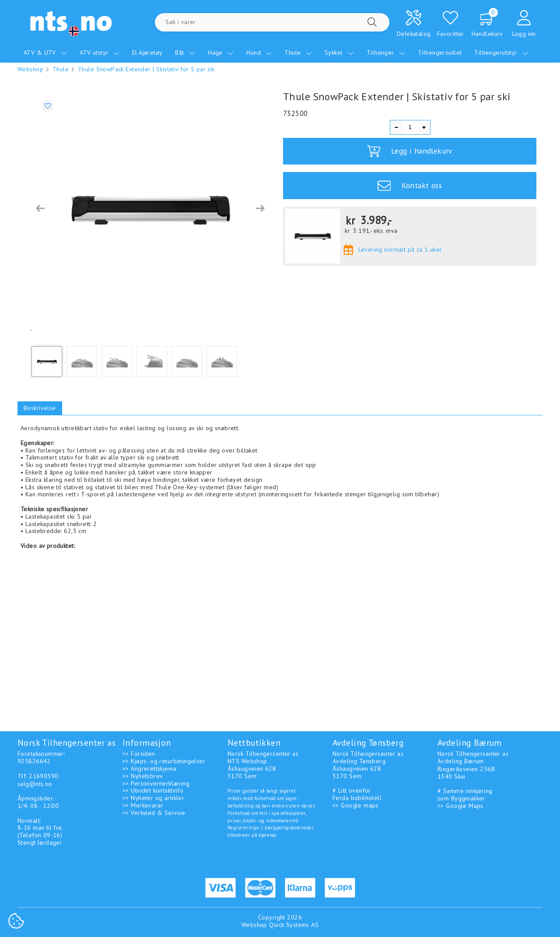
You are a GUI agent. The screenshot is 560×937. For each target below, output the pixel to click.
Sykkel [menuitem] (339, 53)
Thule (61, 69)
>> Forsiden (139, 754)
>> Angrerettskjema (150, 769)
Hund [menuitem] (259, 53)
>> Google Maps (460, 806)
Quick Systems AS (294, 925)
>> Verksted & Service (154, 813)
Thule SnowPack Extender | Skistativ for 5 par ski (146, 69)
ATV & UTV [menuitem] (45, 53)
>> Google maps (355, 805)
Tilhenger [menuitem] (386, 53)
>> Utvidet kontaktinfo (153, 790)
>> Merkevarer (143, 805)
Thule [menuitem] (298, 53)
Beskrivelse (40, 408)
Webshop (30, 69)
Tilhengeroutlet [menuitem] (440, 53)
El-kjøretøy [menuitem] (147, 53)
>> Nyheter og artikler (153, 798)
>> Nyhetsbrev (143, 776)
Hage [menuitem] (221, 53)
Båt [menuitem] (185, 53)
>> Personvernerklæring (156, 783)
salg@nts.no (35, 784)
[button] (40, 208)
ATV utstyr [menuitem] (100, 53)
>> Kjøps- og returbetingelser (164, 761)
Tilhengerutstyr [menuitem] (501, 53)
